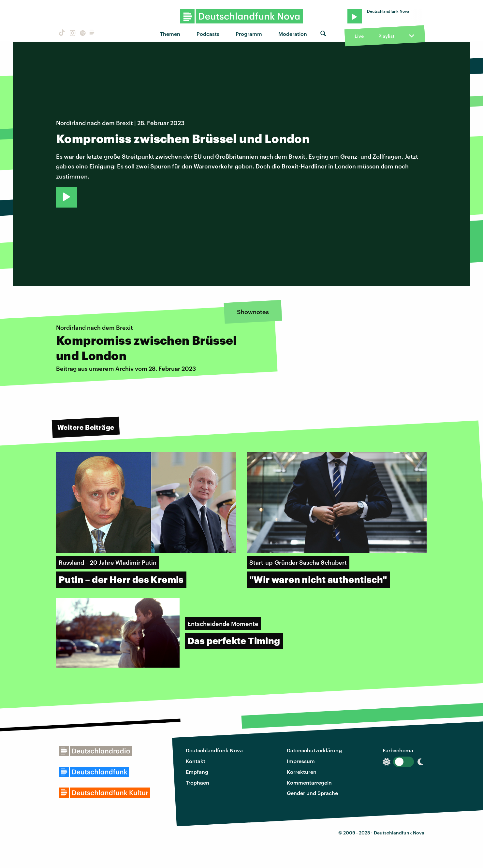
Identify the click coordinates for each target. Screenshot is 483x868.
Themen (170, 34)
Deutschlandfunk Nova (214, 750)
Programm (249, 34)
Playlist (386, 36)
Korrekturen (302, 772)
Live (359, 36)
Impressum (301, 761)
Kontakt (196, 761)
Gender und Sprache (312, 793)
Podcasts (208, 34)
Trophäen (198, 782)
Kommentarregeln (309, 782)
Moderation (293, 34)
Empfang (197, 772)
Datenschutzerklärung (314, 750)
